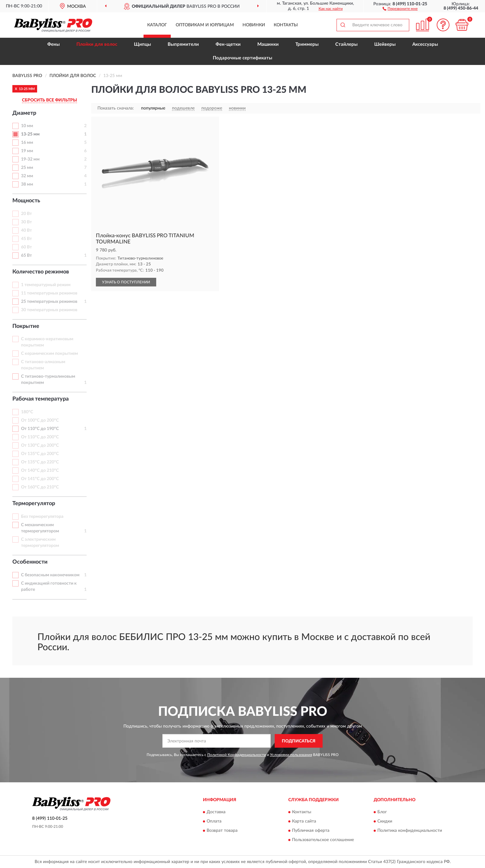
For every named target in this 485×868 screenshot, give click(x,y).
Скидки (385, 821)
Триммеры (307, 44)
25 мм (27, 168)
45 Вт (26, 239)
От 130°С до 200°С (40, 445)
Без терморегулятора (42, 517)
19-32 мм (30, 159)
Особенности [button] (30, 562)
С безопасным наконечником (50, 575)
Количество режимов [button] (41, 272)
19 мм (27, 151)
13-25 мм (30, 134)
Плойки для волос (97, 44)
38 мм (27, 184)
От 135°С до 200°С (40, 454)
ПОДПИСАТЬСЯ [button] (299, 741)
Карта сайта (304, 821)
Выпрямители (183, 44)
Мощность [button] (26, 201)
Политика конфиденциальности (410, 831)
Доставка (216, 812)
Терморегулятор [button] (34, 504)
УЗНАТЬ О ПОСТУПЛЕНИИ (126, 282)
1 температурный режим (46, 285)
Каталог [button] (157, 25)
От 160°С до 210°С (40, 487)
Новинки (254, 25)
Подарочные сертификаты (242, 58)
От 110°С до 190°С (40, 429)
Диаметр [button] (24, 113)
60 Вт (26, 247)
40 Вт (26, 230)
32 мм (27, 176)
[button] (400, 8)
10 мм (27, 126)
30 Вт (26, 222)
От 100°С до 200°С (40, 420)
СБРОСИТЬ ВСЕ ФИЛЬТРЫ (49, 100)
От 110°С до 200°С (40, 437)
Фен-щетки (228, 44)
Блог (382, 812)
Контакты (286, 25)
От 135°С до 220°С (40, 462)
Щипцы (142, 44)
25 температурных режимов (49, 302)
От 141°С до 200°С (40, 479)
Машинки (268, 44)
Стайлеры (346, 44)
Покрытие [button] (26, 326)
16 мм (27, 143)
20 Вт (26, 214)
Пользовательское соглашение (323, 840)
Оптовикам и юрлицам (205, 25)
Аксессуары (425, 44)
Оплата (214, 821)
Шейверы (385, 44)
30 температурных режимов (49, 310)
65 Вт (26, 256)
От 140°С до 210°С (40, 471)
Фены (54, 44)
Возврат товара (222, 831)
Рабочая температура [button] (41, 399)
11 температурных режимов (49, 293)
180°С (27, 412)
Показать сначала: (116, 108)
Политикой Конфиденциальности (237, 755)
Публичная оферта (311, 831)
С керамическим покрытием (49, 354)
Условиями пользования (291, 755)
